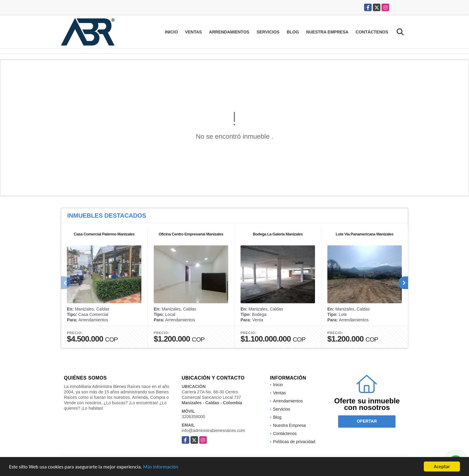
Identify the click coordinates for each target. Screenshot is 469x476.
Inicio (171, 32)
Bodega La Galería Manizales (278, 234)
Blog (293, 32)
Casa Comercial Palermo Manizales (104, 234)
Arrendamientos (229, 32)
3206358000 (194, 417)
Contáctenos (372, 32)
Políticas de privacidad (294, 442)
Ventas (194, 32)
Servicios (268, 32)
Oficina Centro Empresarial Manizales (191, 234)
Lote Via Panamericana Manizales (365, 234)
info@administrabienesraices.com (213, 430)
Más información (161, 467)
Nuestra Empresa (327, 32)
